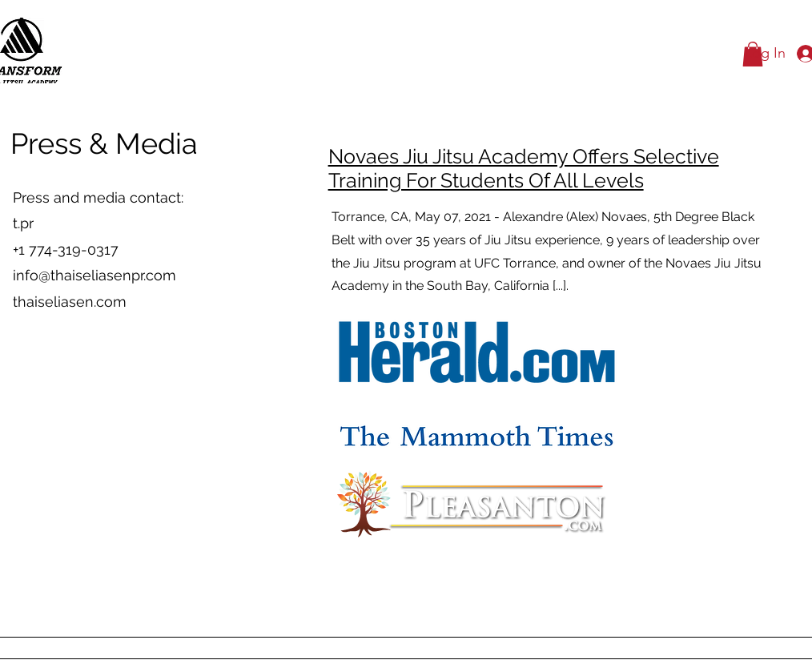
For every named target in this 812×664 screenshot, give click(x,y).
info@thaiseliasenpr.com (94, 275)
